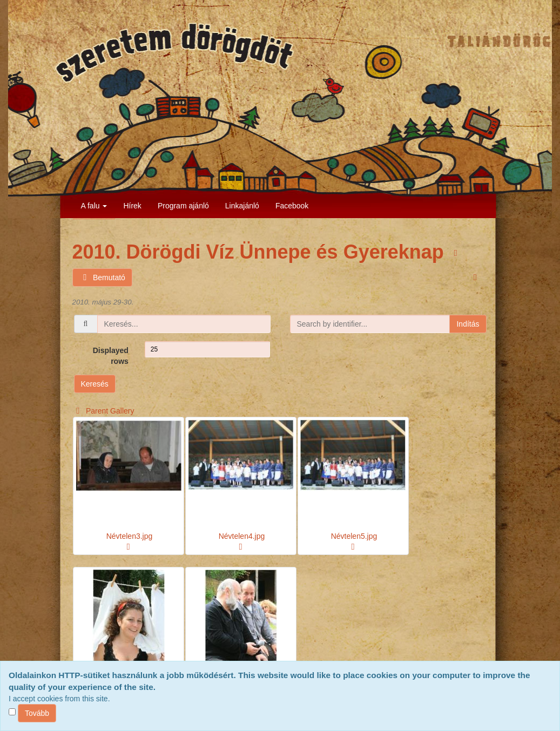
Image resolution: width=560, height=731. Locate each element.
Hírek (132, 206)
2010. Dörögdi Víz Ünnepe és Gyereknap (261, 252)
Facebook (292, 206)
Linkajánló (242, 206)
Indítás (468, 324)
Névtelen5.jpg (354, 536)
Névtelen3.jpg (130, 536)
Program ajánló (183, 206)
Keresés (95, 384)
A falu (94, 206)
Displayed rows (111, 356)
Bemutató (102, 278)
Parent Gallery (103, 411)
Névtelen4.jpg (242, 536)
